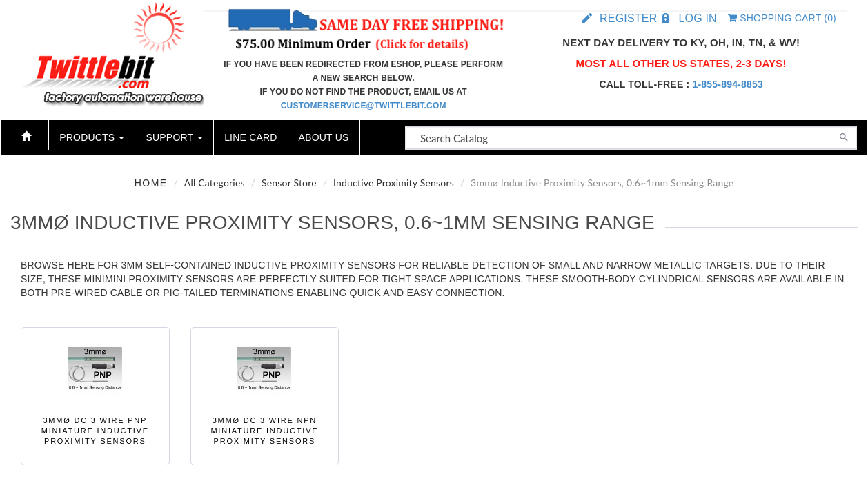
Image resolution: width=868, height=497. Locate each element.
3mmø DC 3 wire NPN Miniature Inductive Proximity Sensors (264, 431)
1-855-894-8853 (727, 84)
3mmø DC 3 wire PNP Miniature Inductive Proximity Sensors (95, 431)
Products (92, 137)
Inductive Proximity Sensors (394, 183)
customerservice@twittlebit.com (364, 106)
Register (628, 18)
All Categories (215, 183)
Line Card (250, 137)
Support (174, 137)
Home (151, 183)
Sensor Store (289, 183)
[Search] (844, 136)
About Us (324, 137)
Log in (697, 18)
